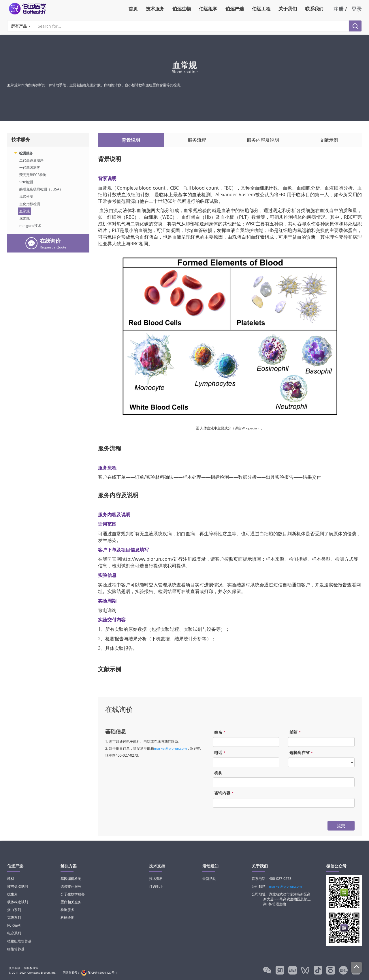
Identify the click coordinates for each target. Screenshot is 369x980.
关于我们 (288, 9)
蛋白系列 (14, 910)
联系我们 (314, 9)
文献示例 (329, 140)
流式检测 (26, 196)
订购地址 (156, 886)
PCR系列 (14, 925)
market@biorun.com (170, 748)
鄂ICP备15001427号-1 (99, 972)
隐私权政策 (31, 968)
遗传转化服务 (71, 886)
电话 (221, 753)
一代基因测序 (30, 168)
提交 (341, 825)
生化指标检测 (30, 204)
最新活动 (209, 879)
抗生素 (12, 894)
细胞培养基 (16, 949)
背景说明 (131, 140)
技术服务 (155, 9)
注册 (338, 9)
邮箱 (296, 732)
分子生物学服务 (73, 894)
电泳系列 (14, 933)
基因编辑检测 (71, 879)
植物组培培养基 (19, 941)
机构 (218, 773)
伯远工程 (261, 9)
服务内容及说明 (263, 140)
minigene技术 (30, 226)
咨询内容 (225, 793)
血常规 (25, 211)
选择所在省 (302, 753)
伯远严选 (235, 9)
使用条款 (14, 968)
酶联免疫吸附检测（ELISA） (41, 189)
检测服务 (26, 153)
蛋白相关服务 (71, 902)
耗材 (11, 879)
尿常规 (25, 218)
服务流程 (197, 140)
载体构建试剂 (18, 902)
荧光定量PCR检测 (33, 175)
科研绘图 (67, 918)
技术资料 (156, 879)
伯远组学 (208, 9)
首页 (133, 9)
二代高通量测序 (31, 160)
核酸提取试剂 (18, 886)
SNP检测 (26, 182)
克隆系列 (14, 918)
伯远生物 (182, 9)
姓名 (221, 732)
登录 (357, 9)
